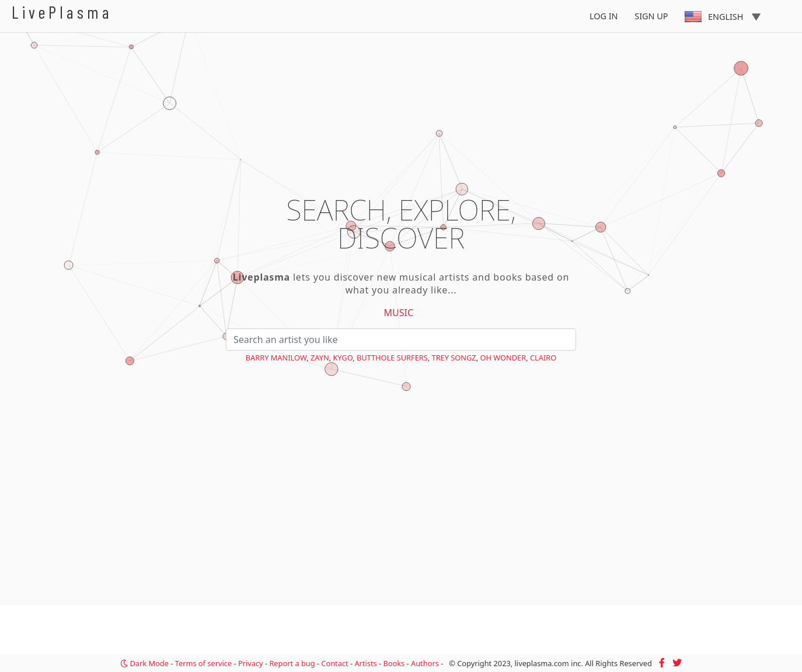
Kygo (343, 358)
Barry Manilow (276, 358)
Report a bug (292, 663)
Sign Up (651, 16)
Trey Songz (454, 358)
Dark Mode (144, 663)
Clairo (543, 358)
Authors (425, 663)
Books (394, 663)
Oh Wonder (503, 358)
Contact (334, 663)
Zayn (320, 358)
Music (399, 313)
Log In (604, 16)
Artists (365, 663)
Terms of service (203, 663)
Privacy (251, 663)
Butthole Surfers (392, 358)
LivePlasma (62, 12)
